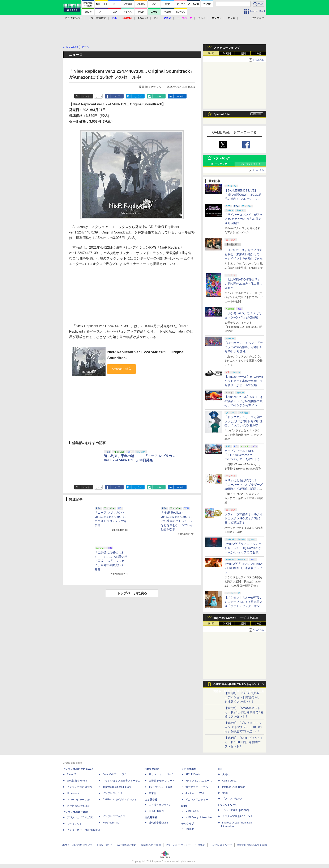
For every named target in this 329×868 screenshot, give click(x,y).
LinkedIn (180, 96)
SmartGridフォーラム (115, 774)
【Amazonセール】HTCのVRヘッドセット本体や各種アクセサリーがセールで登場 (244, 381)
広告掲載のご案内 (127, 845)
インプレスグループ (221, 845)
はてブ (138, 96)
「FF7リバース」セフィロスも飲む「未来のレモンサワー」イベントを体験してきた (244, 254)
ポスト (87, 96)
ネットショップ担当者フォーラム (121, 781)
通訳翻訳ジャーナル (197, 787)
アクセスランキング (227, 48)
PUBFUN (223, 793)
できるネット (74, 824)
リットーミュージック (161, 774)
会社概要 (200, 845)
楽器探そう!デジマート (162, 781)
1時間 (211, 54)
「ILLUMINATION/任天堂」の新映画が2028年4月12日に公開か (243, 284)
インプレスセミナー (114, 793)
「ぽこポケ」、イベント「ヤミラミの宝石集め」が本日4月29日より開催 (244, 347)
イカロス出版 (189, 769)
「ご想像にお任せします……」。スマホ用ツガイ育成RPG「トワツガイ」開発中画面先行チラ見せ (111, 561)
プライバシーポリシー (178, 845)
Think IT (71, 774)
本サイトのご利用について (77, 845)
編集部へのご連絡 (151, 845)
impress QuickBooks (234, 787)
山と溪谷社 (151, 800)
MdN (184, 806)
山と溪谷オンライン (160, 805)
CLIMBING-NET (158, 811)
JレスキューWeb (195, 793)
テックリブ (188, 824)
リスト (99, 96)
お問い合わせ (104, 845)
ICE (220, 769)
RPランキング (219, 164)
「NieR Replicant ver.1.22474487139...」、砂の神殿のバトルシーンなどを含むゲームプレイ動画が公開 (178, 521)
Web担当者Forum (77, 781)
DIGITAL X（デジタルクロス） (120, 800)
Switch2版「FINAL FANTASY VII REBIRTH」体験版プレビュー (244, 568)
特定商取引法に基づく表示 (252, 845)
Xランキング (222, 158)
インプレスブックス (114, 816)
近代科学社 (151, 817)
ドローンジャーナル (78, 800)
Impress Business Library (117, 787)
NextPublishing (111, 823)
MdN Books (192, 811)
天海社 (226, 774)
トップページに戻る (132, 593)
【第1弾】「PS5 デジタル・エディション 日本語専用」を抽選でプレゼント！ (243, 697)
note (159, 96)
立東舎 (153, 793)
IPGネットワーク (228, 805)
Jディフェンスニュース (199, 781)
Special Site (222, 114)
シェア (117, 96)
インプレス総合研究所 (80, 787)
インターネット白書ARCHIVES (85, 830)
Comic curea (229, 781)
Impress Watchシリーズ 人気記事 (236, 618)
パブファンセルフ (232, 799)
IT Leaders (73, 793)
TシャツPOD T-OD (160, 787)
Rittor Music (152, 769)
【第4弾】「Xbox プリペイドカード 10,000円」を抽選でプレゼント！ (244, 742)
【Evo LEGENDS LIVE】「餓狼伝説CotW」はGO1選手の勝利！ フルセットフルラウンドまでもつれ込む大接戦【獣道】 (244, 199)
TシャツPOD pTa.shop (236, 810)
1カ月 (258, 54)
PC (156, 18)
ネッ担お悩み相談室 (78, 806)
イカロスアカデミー (197, 800)
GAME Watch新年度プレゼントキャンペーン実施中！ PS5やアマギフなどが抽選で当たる (239, 685)
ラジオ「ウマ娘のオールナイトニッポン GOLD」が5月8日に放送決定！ (244, 518)
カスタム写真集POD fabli (237, 816)
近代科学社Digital (159, 823)
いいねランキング (251, 164)
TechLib (190, 829)
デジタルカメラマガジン (81, 817)
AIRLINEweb (193, 774)
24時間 (227, 54)
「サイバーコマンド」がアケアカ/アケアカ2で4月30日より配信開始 (244, 219)
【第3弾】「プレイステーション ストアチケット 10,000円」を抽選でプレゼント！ (243, 727)
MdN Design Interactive (199, 817)
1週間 (243, 54)
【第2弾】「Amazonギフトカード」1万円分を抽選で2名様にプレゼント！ (244, 712)
